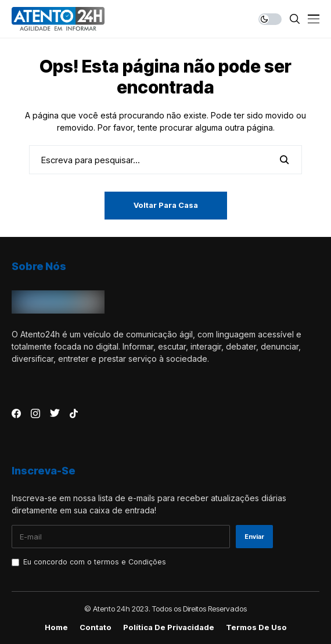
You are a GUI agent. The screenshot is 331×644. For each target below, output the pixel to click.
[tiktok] (74, 413)
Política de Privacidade (169, 627)
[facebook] (16, 413)
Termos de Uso (256, 627)
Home (56, 627)
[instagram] (35, 413)
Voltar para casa (166, 205)
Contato (96, 627)
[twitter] (55, 413)
